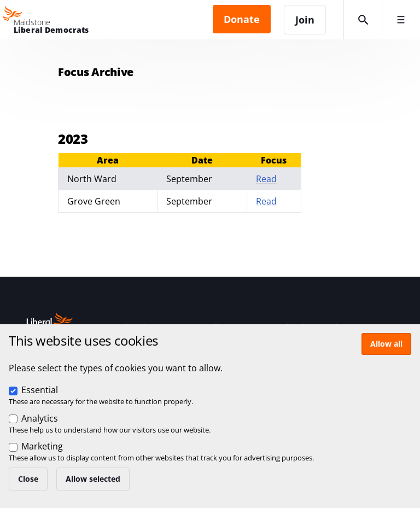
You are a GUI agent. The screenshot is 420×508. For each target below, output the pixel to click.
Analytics (40, 418)
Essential (40, 390)
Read (266, 179)
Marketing (42, 446)
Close (28, 479)
